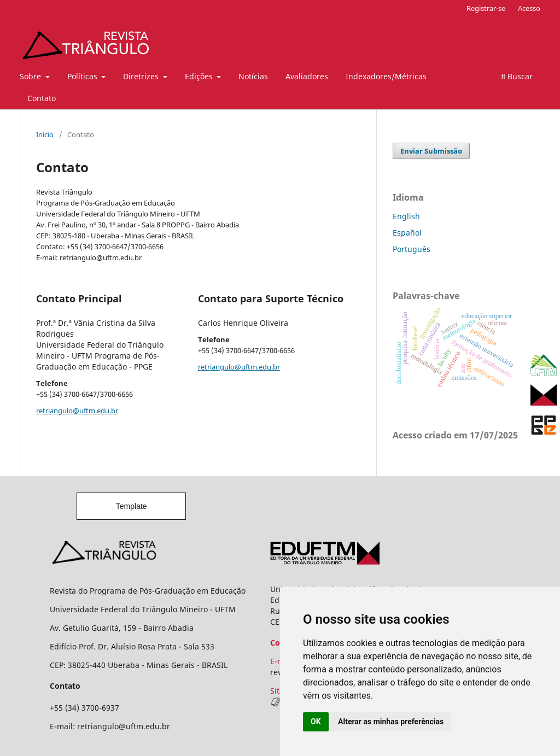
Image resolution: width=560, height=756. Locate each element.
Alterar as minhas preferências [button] (391, 722)
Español (407, 233)
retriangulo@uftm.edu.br (77, 411)
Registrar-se (486, 8)
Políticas (83, 76)
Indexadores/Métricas (386, 76)
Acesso (529, 8)
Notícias (253, 76)
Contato (42, 98)
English (406, 216)
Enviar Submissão (431, 151)
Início (45, 134)
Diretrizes (142, 76)
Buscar (517, 76)
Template (132, 506)
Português (412, 249)
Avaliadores (307, 76)
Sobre (31, 76)
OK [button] (316, 722)
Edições (200, 76)
